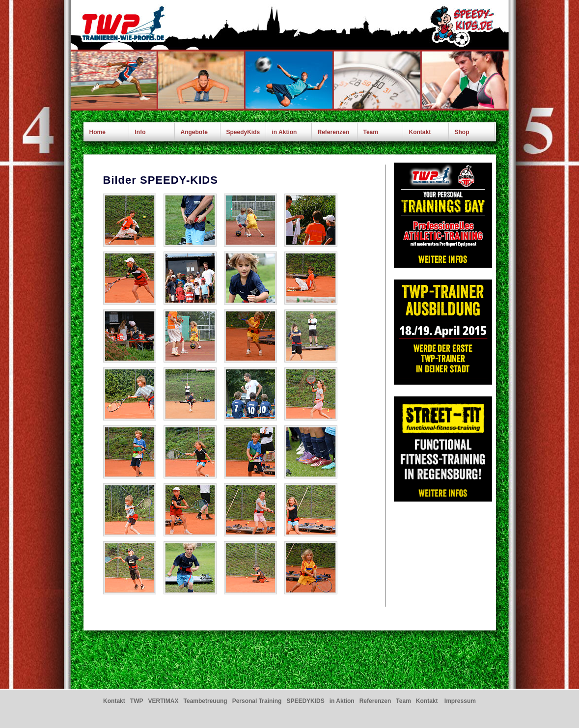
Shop (462, 132)
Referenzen (334, 132)
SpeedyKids (243, 132)
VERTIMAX (163, 701)
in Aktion (285, 132)
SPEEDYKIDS (305, 701)
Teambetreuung (206, 701)
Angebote (194, 132)
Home (97, 132)
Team (371, 132)
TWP (137, 701)
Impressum (460, 701)
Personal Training (257, 701)
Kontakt (420, 132)
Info (140, 132)
